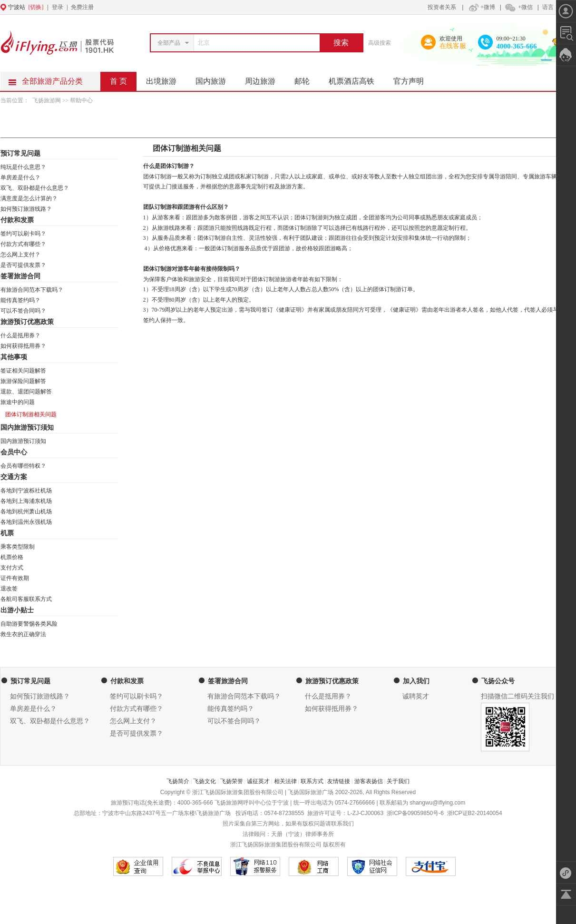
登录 (58, 7)
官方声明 (413, 79)
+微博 (481, 7)
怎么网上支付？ (20, 255)
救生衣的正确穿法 (23, 634)
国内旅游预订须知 (23, 441)
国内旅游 (215, 79)
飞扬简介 (178, 781)
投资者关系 (442, 7)
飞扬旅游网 (47, 100)
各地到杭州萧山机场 (26, 511)
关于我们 (398, 781)
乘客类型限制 (18, 547)
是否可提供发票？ (23, 265)
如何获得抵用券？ (23, 346)
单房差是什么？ (20, 177)
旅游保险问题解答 (23, 381)
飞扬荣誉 (232, 781)
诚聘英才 (416, 696)
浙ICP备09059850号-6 (415, 813)
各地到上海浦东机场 (26, 501)
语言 (548, 7)
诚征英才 (258, 781)
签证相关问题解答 (23, 371)
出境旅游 (166, 79)
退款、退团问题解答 (26, 392)
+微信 (518, 7)
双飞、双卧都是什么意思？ (35, 188)
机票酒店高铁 (356, 79)
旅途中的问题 (18, 402)
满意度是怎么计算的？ (29, 198)
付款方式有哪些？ (23, 244)
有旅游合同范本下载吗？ (32, 290)
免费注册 (82, 7)
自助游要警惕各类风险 (29, 624)
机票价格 (12, 557)
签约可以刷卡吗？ (23, 234)
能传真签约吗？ (20, 300)
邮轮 (307, 79)
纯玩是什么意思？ (23, 167)
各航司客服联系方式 (26, 599)
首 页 (118, 81)
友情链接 (339, 781)
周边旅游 (265, 79)
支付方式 (12, 568)
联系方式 (312, 781)
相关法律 (285, 781)
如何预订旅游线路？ (26, 209)
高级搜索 (380, 43)
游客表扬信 (369, 781)
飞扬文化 (205, 781)
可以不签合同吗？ (23, 311)
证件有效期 (15, 578)
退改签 (9, 589)
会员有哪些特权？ (23, 466)
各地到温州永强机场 (26, 522)
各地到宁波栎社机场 (26, 491)
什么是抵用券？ (20, 335)
